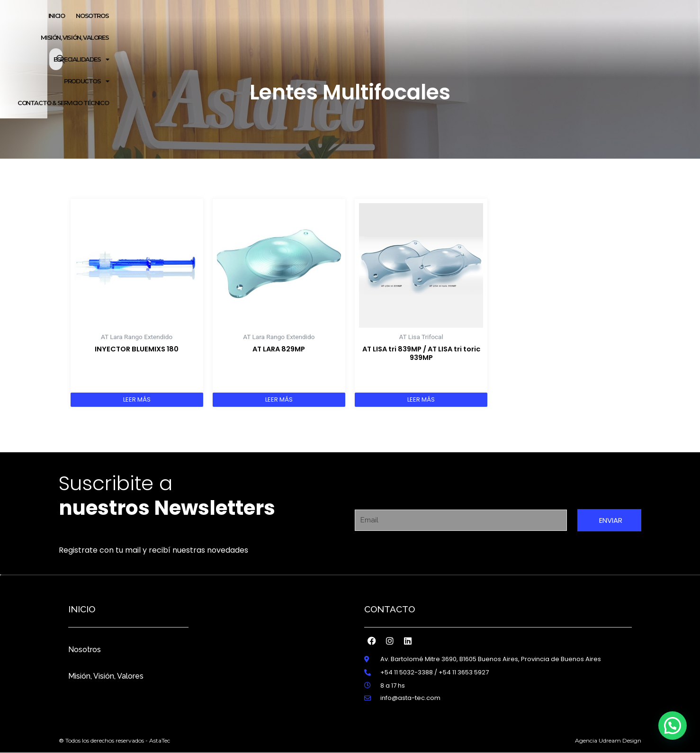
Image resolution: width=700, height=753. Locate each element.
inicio (82, 606)
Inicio (256, 16)
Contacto (390, 606)
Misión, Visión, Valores (106, 673)
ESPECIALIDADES (426, 16)
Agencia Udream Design (608, 740)
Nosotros (85, 647)
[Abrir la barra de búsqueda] (638, 16)
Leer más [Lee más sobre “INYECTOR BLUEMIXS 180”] (137, 398)
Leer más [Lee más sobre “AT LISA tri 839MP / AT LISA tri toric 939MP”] (421, 398)
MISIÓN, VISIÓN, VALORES (353, 16)
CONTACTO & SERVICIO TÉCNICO (566, 16)
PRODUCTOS (487, 16)
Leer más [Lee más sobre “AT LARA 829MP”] (279, 398)
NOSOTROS (292, 16)
